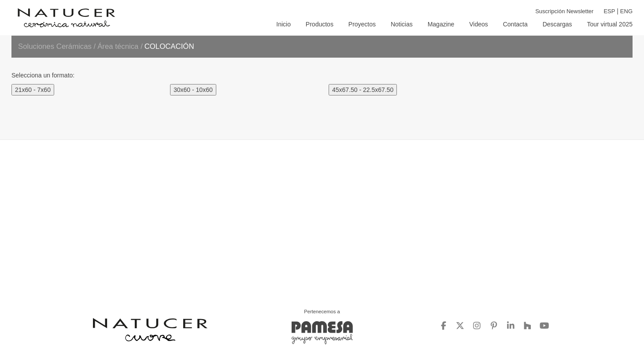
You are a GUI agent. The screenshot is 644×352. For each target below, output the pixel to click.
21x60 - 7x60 (33, 90)
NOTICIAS (402, 24)
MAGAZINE (441, 24)
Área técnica (119, 46)
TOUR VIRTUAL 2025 (610, 24)
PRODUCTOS (320, 24)
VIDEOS (479, 24)
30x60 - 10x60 (193, 90)
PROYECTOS (362, 24)
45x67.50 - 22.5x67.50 (363, 90)
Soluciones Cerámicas (55, 46)
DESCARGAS (557, 24)
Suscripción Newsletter (564, 11)
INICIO (283, 24)
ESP (609, 11)
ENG (626, 11)
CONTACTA (515, 24)
